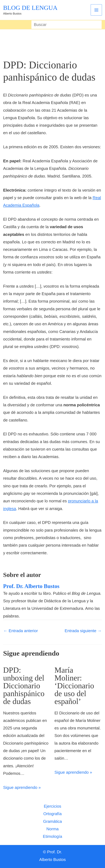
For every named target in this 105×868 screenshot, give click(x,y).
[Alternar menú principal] (96, 10)
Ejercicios (52, 806)
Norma (52, 829)
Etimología (53, 836)
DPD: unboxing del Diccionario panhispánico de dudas (24, 686)
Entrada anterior (21, 631)
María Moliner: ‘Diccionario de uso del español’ (74, 686)
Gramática (52, 821)
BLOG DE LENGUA (30, 8)
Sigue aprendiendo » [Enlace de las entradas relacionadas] (22, 787)
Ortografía (52, 814)
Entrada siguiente (83, 631)
